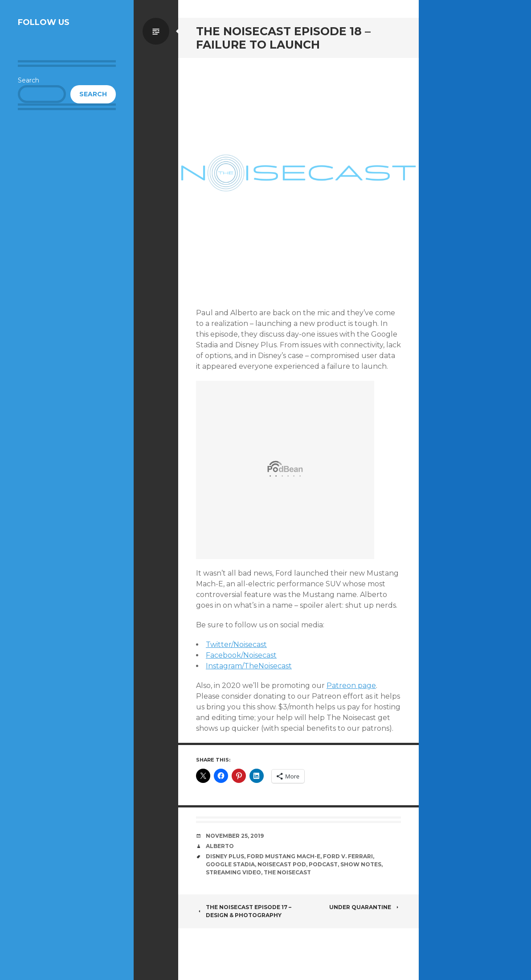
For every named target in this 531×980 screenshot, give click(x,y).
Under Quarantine (365, 907)
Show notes (361, 864)
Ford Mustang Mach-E (284, 856)
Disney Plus (225, 856)
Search (29, 80)
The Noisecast (287, 872)
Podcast (323, 864)
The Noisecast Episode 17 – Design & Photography (244, 911)
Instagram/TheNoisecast (249, 666)
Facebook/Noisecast (241, 655)
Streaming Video (233, 872)
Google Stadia (230, 864)
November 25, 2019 (235, 836)
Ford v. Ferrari (348, 856)
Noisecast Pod (282, 864)
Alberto (220, 846)
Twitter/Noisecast (236, 644)
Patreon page (351, 686)
